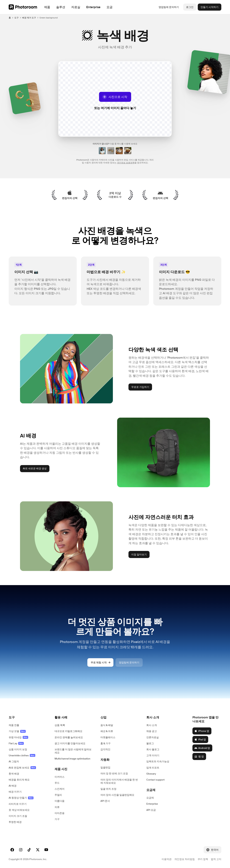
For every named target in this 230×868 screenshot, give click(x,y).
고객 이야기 (153, 755)
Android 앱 (202, 748)
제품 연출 (14, 725)
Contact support (155, 780)
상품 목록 (60, 725)
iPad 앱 (200, 739)
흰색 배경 (14, 774)
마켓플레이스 (108, 737)
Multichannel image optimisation (72, 759)
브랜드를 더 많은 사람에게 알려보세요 (73, 751)
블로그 (150, 743)
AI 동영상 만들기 (21, 798)
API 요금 (151, 810)
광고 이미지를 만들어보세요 (70, 743)
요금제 (150, 798)
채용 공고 (152, 731)
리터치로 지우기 (18, 804)
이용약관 (167, 859)
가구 (57, 819)
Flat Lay (16, 743)
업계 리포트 (153, 768)
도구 (16, 18)
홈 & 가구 (106, 743)
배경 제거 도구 (29, 18)
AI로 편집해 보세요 (22, 768)
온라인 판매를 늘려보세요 (69, 737)
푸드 (57, 783)
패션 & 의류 (107, 731)
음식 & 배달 (107, 725)
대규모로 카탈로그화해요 (68, 731)
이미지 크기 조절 (18, 816)
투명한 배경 (15, 822)
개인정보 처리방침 (185, 859)
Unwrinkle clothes (22, 755)
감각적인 (105, 749)
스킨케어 (60, 789)
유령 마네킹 (18, 737)
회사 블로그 (153, 749)
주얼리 (58, 795)
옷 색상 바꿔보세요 (19, 810)
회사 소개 (152, 725)
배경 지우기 (15, 792)
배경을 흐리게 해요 (19, 780)
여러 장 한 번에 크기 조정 (114, 773)
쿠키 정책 (203, 859)
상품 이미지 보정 (18, 749)
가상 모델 (17, 731)
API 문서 (105, 801)
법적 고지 (216, 859)
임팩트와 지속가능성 (158, 761)
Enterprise (152, 804)
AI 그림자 (14, 761)
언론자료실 (153, 737)
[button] (28, 717)
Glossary (151, 774)
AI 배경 (13, 786)
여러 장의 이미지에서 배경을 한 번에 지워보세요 (119, 781)
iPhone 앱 (202, 731)
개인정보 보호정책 (126, 163)
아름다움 (60, 801)
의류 (57, 807)
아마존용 (60, 813)
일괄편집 (105, 767)
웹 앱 (199, 756)
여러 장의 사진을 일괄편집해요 (117, 795)
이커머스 (60, 777)
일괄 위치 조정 (108, 789)
